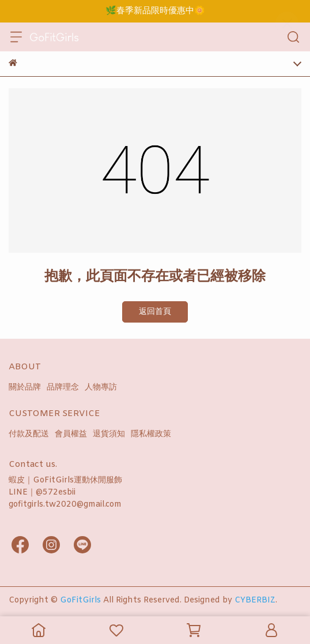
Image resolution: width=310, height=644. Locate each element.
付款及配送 (29, 434)
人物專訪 (101, 387)
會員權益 (71, 434)
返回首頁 (155, 312)
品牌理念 (63, 387)
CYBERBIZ (255, 600)
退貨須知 (109, 434)
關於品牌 (25, 387)
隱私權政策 (151, 434)
